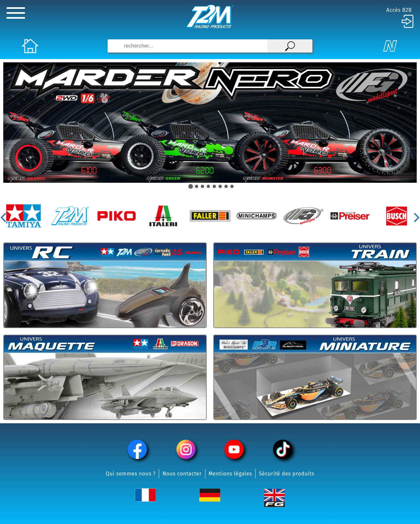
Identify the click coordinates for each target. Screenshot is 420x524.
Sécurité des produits (287, 474)
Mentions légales (231, 474)
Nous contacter (182, 474)
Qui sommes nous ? (131, 474)
